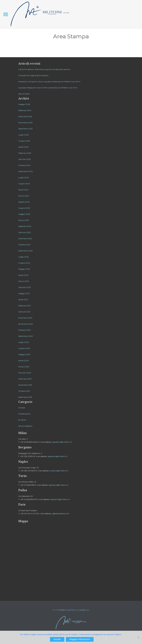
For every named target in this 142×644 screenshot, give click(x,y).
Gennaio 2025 (24, 159)
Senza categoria (25, 426)
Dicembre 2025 (25, 116)
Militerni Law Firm (67, 610)
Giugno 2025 (24, 141)
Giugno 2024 (24, 184)
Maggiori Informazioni (80, 639)
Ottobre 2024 (24, 165)
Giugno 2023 (24, 208)
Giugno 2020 (24, 348)
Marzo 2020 (24, 367)
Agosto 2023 (24, 202)
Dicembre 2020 (25, 318)
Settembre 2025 (25, 129)
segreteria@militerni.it (62, 442)
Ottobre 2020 (25, 330)
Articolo (22, 408)
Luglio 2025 (23, 135)
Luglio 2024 (24, 177)
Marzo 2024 (24, 196)
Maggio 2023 (24, 214)
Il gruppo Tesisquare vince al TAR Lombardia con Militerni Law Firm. (48, 88)
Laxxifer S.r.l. (84, 610)
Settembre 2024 (26, 171)
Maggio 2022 (24, 269)
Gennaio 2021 (24, 312)
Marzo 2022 (24, 281)
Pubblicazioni (24, 414)
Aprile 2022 (23, 275)
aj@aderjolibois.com (61, 514)
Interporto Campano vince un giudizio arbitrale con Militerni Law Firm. (50, 82)
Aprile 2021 (23, 300)
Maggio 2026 (24, 104)
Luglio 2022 (24, 257)
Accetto (57, 639)
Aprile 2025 (23, 147)
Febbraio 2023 (25, 226)
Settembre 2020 (26, 336)
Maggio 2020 (24, 354)
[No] (138, 637)
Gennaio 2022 (25, 287)
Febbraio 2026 (25, 110)
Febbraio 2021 (24, 306)
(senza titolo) (24, 94)
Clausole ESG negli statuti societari (33, 75)
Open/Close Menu (6, 14)
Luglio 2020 (24, 342)
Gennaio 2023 (25, 232)
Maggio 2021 (24, 293)
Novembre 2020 (26, 324)
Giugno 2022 (24, 263)
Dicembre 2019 (25, 379)
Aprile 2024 (23, 190)
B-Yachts (22, 420)
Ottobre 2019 (24, 391)
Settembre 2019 (25, 397)
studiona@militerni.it (59, 471)
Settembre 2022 (25, 251)
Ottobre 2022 (24, 245)
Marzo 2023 (24, 220)
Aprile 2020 (24, 361)
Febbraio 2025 (25, 153)
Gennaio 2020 (25, 373)
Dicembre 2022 (25, 238)
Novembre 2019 (25, 385)
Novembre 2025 (25, 123)
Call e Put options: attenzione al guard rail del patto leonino (44, 69)
